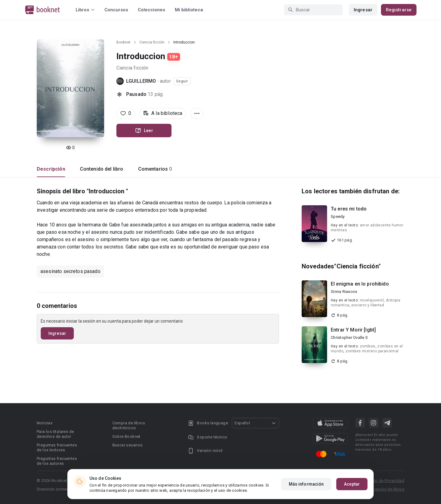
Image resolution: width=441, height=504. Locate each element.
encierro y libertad (368, 305)
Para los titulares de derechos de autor (55, 434)
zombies (368, 346)
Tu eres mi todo (349, 209)
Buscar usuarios (128, 445)
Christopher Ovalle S (349, 337)
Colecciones (151, 10)
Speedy (338, 216)
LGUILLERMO (141, 81)
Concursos (116, 10)
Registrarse (399, 10)
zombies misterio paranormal (372, 351)
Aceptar (352, 484)
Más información (306, 484)
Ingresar (363, 10)
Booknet (123, 42)
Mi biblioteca (189, 10)
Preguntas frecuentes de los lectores (57, 447)
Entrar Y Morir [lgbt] (353, 330)
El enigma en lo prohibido (360, 284)
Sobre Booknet (126, 436)
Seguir (182, 81)
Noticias (45, 423)
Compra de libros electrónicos (129, 425)
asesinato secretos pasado (70, 271)
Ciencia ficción (152, 42)
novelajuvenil (372, 300)
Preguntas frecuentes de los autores (57, 461)
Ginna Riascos (344, 292)
